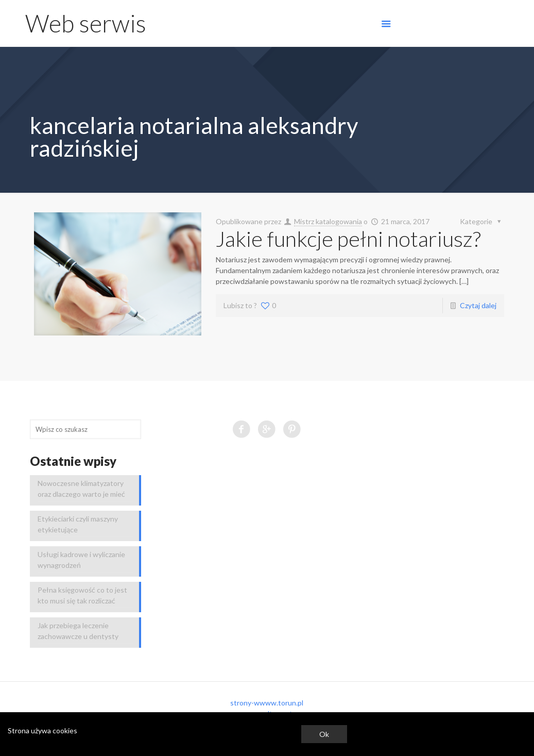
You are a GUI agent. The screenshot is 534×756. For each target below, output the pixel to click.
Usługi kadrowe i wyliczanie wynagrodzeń (81, 560)
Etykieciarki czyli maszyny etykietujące (78, 524)
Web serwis (86, 23)
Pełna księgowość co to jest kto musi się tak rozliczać (82, 595)
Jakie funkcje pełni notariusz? (348, 239)
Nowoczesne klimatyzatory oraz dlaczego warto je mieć (81, 489)
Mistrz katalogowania (328, 221)
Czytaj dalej (478, 305)
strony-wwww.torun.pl (267, 703)
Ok (324, 734)
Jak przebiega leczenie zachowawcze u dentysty (78, 631)
